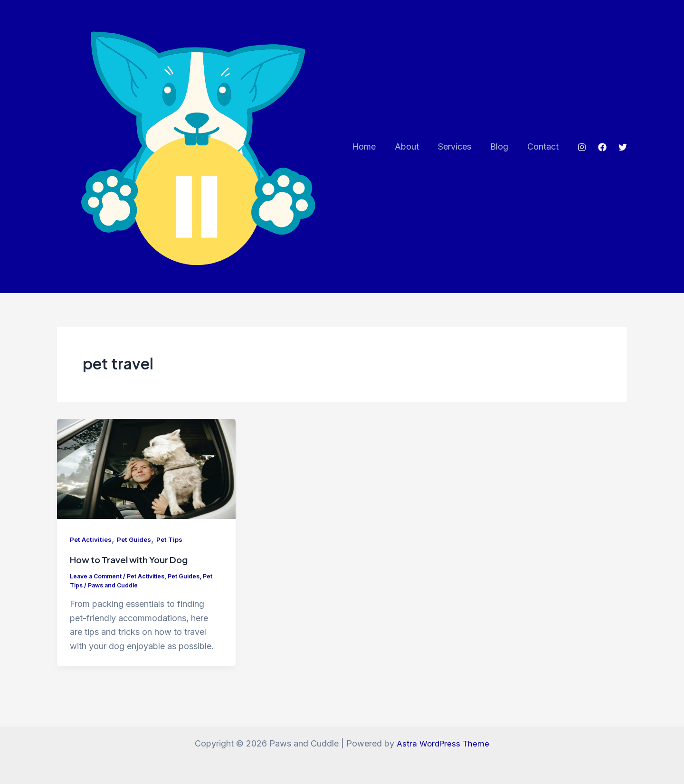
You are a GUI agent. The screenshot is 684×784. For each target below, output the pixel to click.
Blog (502, 151)
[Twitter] (623, 152)
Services (459, 151)
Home (372, 151)
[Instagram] (582, 152)
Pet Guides (137, 549)
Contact (544, 151)
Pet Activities (92, 549)
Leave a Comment (97, 585)
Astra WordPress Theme (443, 743)
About (413, 151)
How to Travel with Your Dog (134, 569)
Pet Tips (174, 549)
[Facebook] (602, 152)
